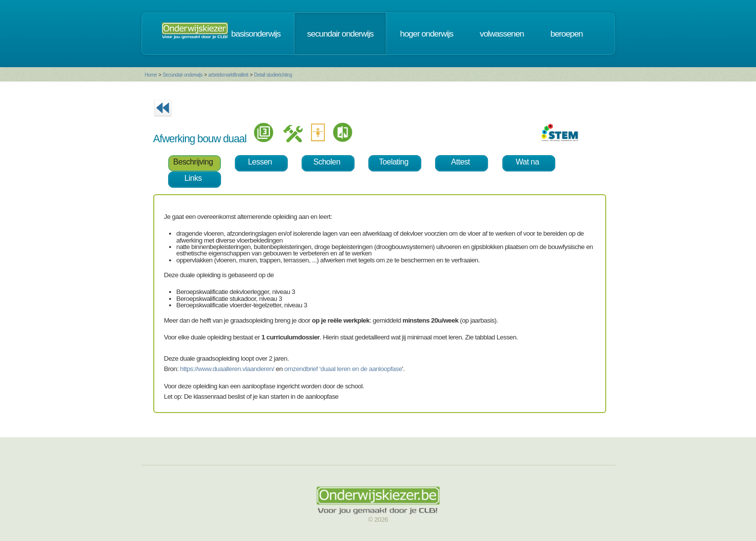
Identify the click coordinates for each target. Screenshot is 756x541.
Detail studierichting (273, 75)
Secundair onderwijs (183, 75)
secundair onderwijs (340, 34)
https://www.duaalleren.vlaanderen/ (227, 369)
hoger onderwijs (426, 34)
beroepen (566, 34)
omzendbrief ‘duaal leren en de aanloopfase (343, 369)
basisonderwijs (256, 34)
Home (151, 75)
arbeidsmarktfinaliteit (228, 75)
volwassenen (502, 34)
